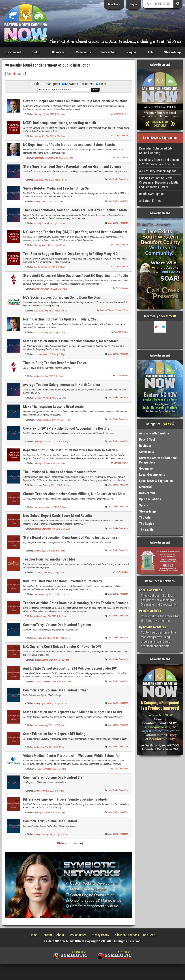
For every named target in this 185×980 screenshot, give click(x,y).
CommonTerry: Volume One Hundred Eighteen (57, 625)
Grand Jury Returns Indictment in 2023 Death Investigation (159, 162)
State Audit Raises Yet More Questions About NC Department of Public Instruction (76, 278)
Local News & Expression (156, 481)
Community (83, 52)
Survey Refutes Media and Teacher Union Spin (57, 188)
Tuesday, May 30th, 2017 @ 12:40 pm (50, 813)
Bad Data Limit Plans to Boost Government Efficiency (63, 581)
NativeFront (147, 493)
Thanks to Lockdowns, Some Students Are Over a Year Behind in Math (75, 210)
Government (13, 52)
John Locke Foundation (118, 179)
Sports (144, 505)
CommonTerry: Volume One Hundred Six (53, 777)
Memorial (145, 487)
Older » (62, 843)
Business (58, 52)
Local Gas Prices (150, 590)
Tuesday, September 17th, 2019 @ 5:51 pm (52, 442)
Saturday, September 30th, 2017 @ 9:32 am (53, 682)
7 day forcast (167, 316)
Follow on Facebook (126, 935)
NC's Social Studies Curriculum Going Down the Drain (62, 297)
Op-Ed (35, 52)
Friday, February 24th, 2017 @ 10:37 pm (51, 834)
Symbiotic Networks (152, 627)
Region (131, 52)
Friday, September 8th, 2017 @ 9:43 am (51, 704)
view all (168, 424)
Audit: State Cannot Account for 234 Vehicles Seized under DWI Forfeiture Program (70, 670)
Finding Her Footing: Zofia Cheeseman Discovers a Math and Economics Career (158, 182)
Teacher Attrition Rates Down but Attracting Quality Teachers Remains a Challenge (76, 605)
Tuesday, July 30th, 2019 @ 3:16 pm (50, 463)
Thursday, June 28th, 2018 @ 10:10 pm (51, 573)
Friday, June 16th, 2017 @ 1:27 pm (49, 791)
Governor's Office (121, 114)
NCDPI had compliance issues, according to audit (60, 123)
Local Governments (152, 475)
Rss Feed (149, 935)
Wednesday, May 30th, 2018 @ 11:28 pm (51, 594)
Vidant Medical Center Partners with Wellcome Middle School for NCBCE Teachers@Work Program (71, 758)
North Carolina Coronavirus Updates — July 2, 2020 (61, 319)
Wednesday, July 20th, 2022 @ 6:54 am (51, 180)
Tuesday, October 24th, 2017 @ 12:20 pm (52, 660)
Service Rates (78, 935)
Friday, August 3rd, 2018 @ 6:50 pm (50, 551)
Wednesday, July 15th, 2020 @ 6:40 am (51, 311)
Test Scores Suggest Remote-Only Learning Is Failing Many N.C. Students (71, 256)
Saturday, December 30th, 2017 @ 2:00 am (52, 638)
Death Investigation (152, 194)
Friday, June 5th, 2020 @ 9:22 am (49, 376)
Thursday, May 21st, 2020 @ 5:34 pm (50, 398)
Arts (151, 52)
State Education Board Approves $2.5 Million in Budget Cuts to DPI (73, 712)
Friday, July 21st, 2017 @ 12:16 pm (49, 747)
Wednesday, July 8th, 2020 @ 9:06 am (50, 333)
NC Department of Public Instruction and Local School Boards (69, 145)
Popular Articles (150, 611)
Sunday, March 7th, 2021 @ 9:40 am (50, 267)
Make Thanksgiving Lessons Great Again (53, 406)
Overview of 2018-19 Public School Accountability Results (66, 428)
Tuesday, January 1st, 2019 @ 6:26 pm (51, 507)
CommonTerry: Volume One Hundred (50, 821)
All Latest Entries (150, 201)
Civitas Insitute (122, 288)
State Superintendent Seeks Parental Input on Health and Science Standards (72, 169)
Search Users (15, 74)
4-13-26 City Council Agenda (158, 171)
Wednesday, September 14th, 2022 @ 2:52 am (54, 158)
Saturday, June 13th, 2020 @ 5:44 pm (50, 354)
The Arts (145, 518)
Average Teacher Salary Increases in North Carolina (62, 385)
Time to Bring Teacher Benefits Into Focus (54, 363)
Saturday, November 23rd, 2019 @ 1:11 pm (52, 420)
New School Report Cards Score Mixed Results (57, 516)
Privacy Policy (100, 935)
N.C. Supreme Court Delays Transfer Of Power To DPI (62, 647)
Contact (47, 935)
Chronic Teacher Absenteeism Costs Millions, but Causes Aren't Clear (74, 494)
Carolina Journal (121, 136)
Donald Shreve (122, 157)
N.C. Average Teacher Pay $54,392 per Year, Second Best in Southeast (75, 232)
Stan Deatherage (121, 768)
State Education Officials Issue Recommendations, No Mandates (71, 341)
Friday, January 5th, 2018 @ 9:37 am (50, 616)
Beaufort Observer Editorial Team (114, 310)
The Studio (146, 530)
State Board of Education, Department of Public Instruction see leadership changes (70, 540)
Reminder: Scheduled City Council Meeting (156, 151)
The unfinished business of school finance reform (60, 472)
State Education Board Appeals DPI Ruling (54, 734)
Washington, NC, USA (160, 335)
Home (34, 935)
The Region (147, 524)
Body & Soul (108, 52)
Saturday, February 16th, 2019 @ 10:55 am (52, 485)
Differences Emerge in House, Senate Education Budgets (65, 799)
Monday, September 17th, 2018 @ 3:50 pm (52, 529)
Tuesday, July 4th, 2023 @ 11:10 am (50, 114)
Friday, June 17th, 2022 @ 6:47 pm (49, 202)
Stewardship (172, 52)
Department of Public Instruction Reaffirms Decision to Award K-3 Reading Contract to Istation (72, 452)
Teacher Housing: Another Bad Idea (49, 559)
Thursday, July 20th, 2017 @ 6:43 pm (50, 769)
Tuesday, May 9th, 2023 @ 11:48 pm (50, 136)
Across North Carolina (154, 433)
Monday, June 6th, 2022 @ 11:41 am (50, 223)
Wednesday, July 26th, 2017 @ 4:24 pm (51, 725)
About (60, 935)
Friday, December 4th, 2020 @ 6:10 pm (51, 289)
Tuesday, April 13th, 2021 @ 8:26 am (50, 245)
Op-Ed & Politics (150, 499)
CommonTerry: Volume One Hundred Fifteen (56, 690)
